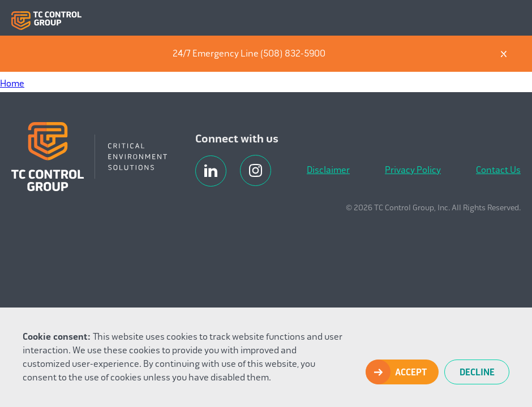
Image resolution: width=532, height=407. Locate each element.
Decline (477, 373)
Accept (411, 373)
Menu (511, 18)
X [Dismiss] (504, 54)
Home (12, 83)
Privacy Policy (413, 170)
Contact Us (498, 170)
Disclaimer (328, 170)
